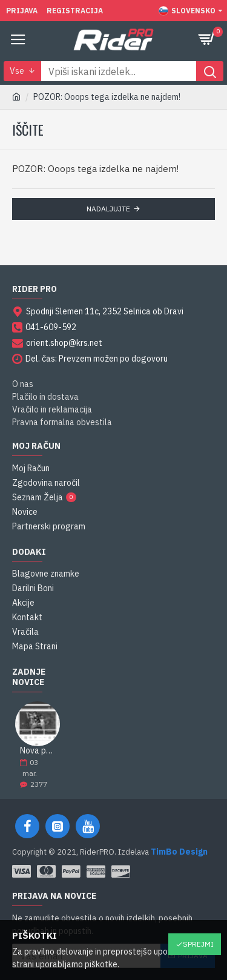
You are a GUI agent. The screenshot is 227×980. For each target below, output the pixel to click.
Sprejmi (198, 944)
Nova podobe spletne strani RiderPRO (38, 751)
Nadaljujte (108, 209)
